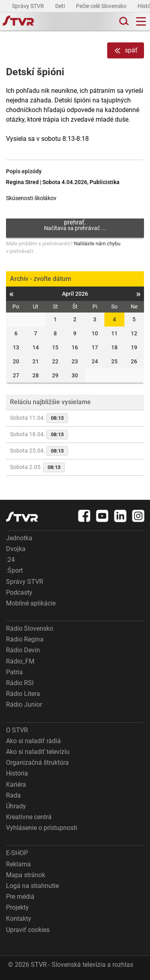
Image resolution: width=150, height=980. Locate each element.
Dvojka (16, 549)
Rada (13, 795)
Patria (14, 672)
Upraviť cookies (28, 930)
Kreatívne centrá (29, 817)
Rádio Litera (23, 694)
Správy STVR (29, 6)
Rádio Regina (25, 639)
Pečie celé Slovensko (102, 6)
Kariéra (16, 785)
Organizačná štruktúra (37, 763)
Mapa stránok (26, 875)
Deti (61, 6)
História (17, 773)
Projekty (17, 907)
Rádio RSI (20, 683)
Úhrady (16, 806)
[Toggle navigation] (141, 21)
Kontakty (19, 919)
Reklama (18, 864)
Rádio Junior (24, 704)
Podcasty (19, 592)
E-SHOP (17, 853)
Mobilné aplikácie (31, 603)
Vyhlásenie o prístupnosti (42, 828)
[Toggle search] (123, 21)
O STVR (17, 730)
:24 (10, 560)
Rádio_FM (20, 661)
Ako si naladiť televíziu (38, 752)
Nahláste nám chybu (97, 243)
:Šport (14, 570)
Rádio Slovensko (30, 628)
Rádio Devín (23, 650)
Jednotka (19, 538)
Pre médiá (20, 897)
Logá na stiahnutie (32, 886)
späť (126, 51)
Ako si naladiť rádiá (33, 741)
